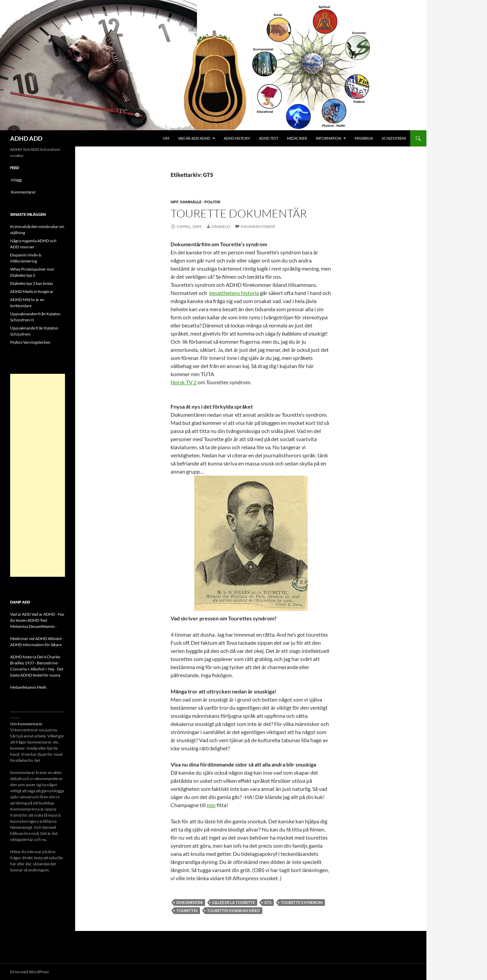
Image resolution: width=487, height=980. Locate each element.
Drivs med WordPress (29, 972)
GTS (268, 902)
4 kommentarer (258, 226)
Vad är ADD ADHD (194, 138)
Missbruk (364, 138)
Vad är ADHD (43, 614)
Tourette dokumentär (239, 213)
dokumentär (190, 902)
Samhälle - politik (200, 202)
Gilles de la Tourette (234, 902)
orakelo (221, 226)
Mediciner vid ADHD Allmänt (36, 639)
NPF (174, 202)
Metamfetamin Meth (28, 687)
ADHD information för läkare (36, 645)
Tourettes (187, 910)
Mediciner (297, 138)
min (211, 805)
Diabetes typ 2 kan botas (31, 283)
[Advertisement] (38, 475)
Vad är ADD (20, 614)
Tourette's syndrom (302, 902)
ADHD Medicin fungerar (32, 291)
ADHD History (237, 138)
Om (166, 138)
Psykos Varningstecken (30, 342)
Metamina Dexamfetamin (32, 626)
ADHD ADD (26, 138)
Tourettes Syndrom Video (234, 910)
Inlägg (16, 180)
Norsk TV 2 (184, 382)
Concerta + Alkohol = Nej (32, 669)
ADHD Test (269, 138)
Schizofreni (394, 138)
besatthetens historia (234, 293)
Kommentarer (23, 192)
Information (328, 138)
